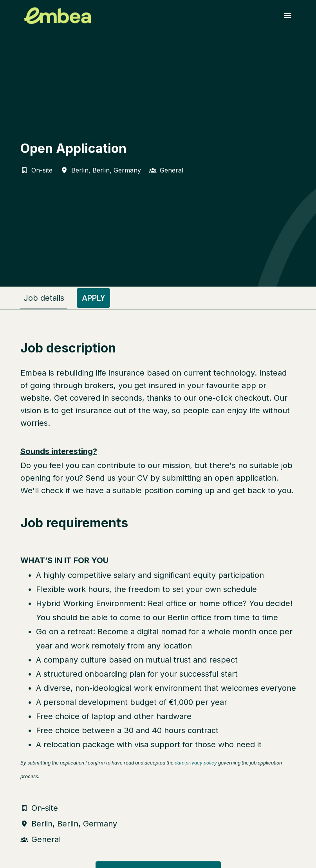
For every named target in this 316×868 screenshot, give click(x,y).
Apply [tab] (93, 298)
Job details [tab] (44, 298)
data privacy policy (196, 763)
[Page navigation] (288, 16)
